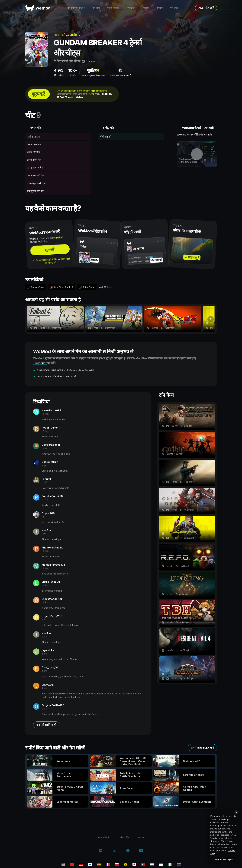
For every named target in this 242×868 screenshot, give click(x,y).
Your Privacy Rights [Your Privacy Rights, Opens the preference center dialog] (224, 860)
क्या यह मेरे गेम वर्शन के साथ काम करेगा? (56, 376)
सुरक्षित (94, 71)
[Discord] (101, 851)
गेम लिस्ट (96, 8)
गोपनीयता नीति (123, 838)
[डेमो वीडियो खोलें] (197, 154)
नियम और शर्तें (103, 838)
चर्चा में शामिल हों (46, 725)
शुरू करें (38, 94)
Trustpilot (40, 363)
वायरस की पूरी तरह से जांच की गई (94, 75)
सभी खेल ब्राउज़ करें (202, 748)
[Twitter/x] (114, 851)
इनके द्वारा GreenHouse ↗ (121, 75)
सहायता (141, 838)
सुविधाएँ (146, 8)
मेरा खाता (174, 8)
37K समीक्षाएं (59, 75)
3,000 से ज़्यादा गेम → (67, 35)
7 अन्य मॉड (93, 94)
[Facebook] (128, 851)
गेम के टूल (131, 8)
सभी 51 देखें (104, 287)
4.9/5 (59, 70)
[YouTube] (141, 851)
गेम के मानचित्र (113, 8)
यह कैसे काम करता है (76, 8)
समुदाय (160, 8)
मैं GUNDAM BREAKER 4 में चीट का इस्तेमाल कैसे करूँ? (66, 370)
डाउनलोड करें (206, 8)
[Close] (236, 812)
